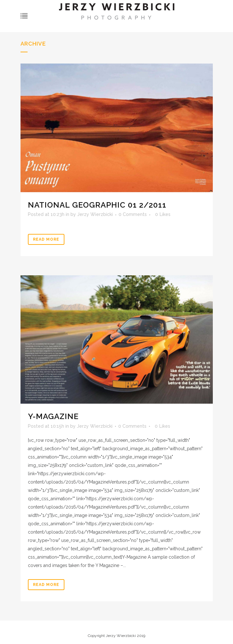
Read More (46, 239)
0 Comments (133, 214)
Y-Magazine (53, 416)
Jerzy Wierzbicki (95, 214)
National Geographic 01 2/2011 (97, 205)
